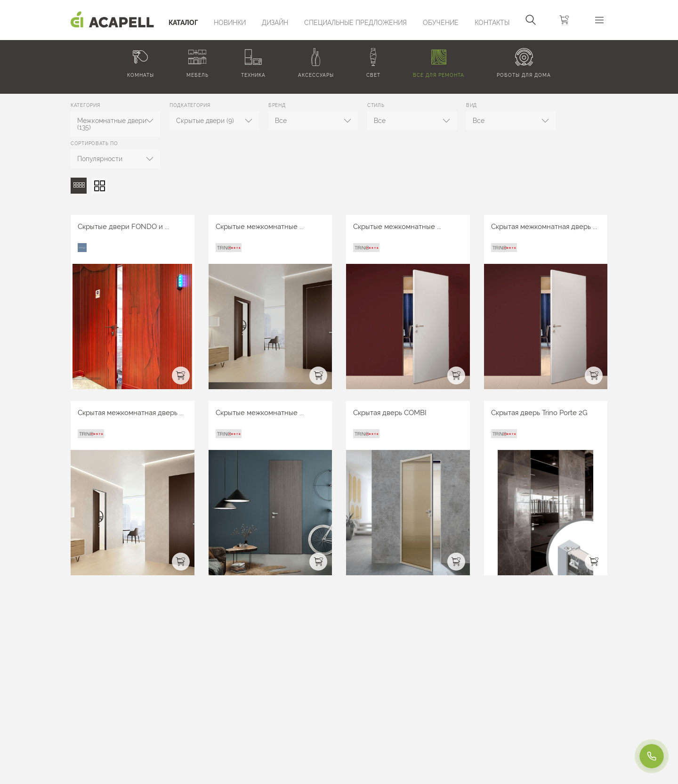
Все (281, 121)
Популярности (100, 159)
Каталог (183, 23)
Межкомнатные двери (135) (112, 124)
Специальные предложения (355, 23)
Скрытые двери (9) (205, 121)
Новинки (230, 23)
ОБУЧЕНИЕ (441, 23)
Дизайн (275, 23)
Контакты (492, 23)
